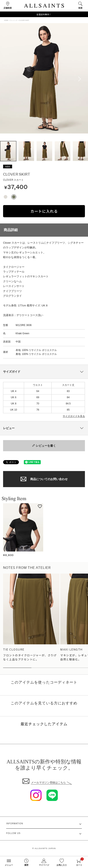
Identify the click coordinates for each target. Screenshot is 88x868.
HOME (6, 20)
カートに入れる (44, 211)
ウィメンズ (14, 20)
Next (81, 79)
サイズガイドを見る (74, 416)
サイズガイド (12, 372)
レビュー (9, 428)
